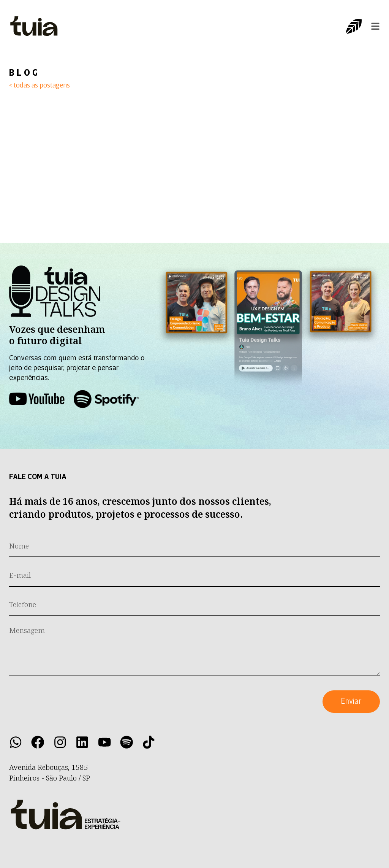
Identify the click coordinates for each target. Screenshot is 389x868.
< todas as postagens (40, 86)
